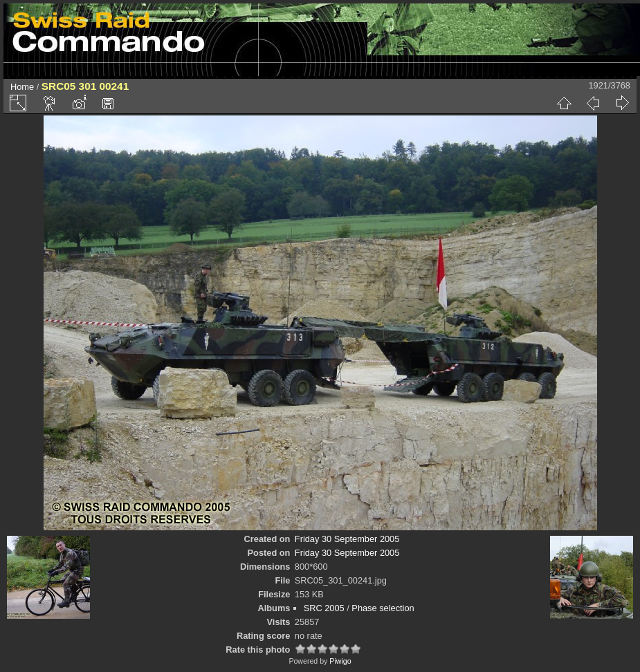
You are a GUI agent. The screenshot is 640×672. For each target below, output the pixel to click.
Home (22, 87)
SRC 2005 (324, 608)
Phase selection (383, 608)
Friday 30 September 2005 (347, 539)
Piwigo (340, 661)
